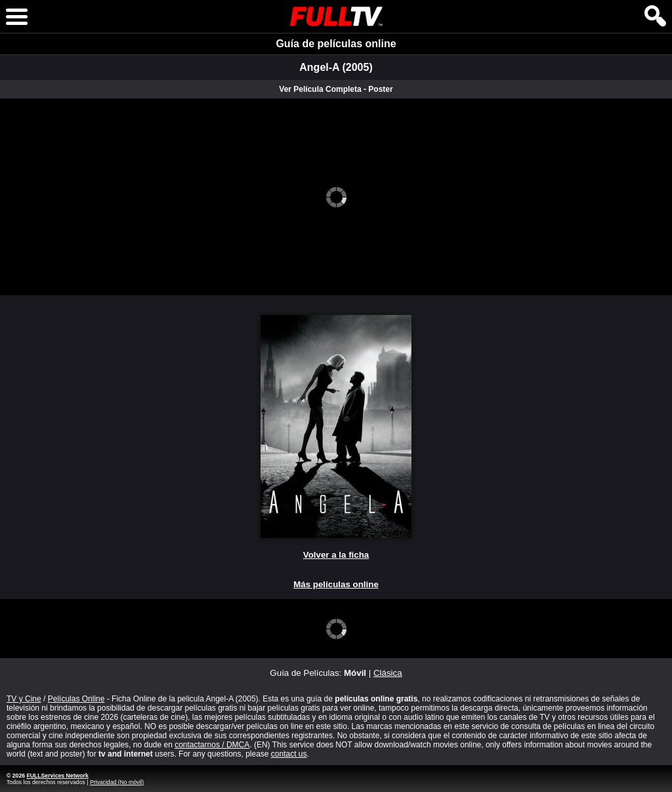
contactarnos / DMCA (212, 745)
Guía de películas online (336, 44)
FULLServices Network (57, 776)
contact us (289, 754)
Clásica (388, 673)
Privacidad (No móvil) (117, 782)
